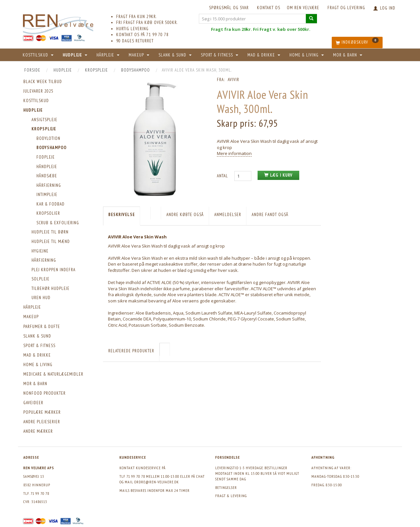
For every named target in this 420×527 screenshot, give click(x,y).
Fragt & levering (231, 496)
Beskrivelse (122, 215)
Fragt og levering (346, 8)
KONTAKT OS (269, 8)
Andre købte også (185, 215)
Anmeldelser (228, 215)
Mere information (234, 153)
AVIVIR (233, 80)
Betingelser (226, 487)
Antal (223, 176)
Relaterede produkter (131, 351)
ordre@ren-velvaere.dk (157, 482)
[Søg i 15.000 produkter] (311, 19)
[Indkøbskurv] (357, 43)
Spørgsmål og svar (229, 8)
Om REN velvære (303, 8)
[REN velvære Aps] (58, 23)
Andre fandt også (270, 215)
